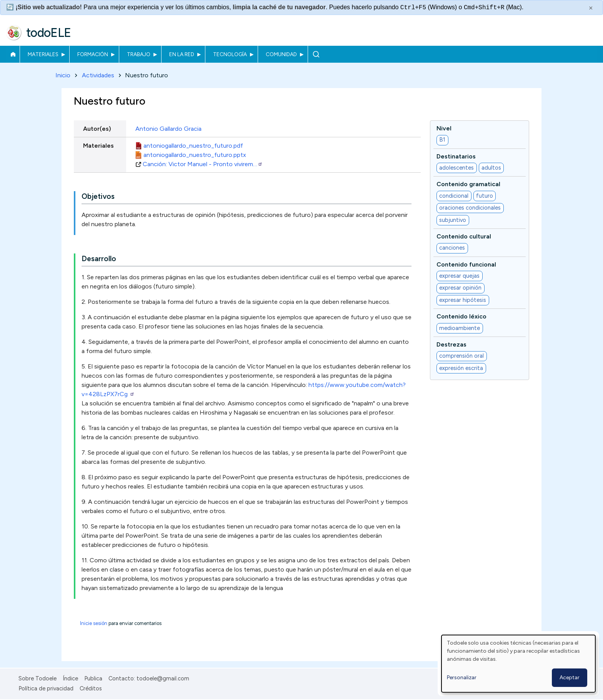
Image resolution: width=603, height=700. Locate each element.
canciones (452, 248)
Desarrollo (99, 259)
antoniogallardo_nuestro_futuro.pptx (195, 155)
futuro (485, 196)
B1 (442, 140)
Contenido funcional (466, 264)
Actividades (98, 75)
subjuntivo (453, 220)
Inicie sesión (94, 624)
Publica (93, 678)
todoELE (49, 33)
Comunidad (281, 54)
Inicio (13, 54)
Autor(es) (97, 129)
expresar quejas (459, 276)
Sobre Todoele (37, 678)
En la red (182, 54)
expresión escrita (461, 368)
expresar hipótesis (463, 300)
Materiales (43, 54)
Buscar (316, 54)
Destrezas (451, 344)
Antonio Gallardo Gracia (168, 129)
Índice (70, 678)
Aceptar (570, 677)
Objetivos (98, 197)
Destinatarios (456, 156)
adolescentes (456, 168)
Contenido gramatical (468, 184)
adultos (491, 168)
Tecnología (230, 54)
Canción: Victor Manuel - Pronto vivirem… (203, 164)
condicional (454, 196)
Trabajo (139, 54)
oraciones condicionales (470, 208)
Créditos (91, 688)
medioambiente (460, 328)
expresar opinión (460, 288)
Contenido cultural (464, 236)
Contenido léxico (461, 317)
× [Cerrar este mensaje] (591, 8)
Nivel (444, 128)
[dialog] (518, 664)
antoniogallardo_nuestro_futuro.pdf (193, 146)
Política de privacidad (46, 688)
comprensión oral (461, 356)
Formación (93, 54)
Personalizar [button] (462, 677)
